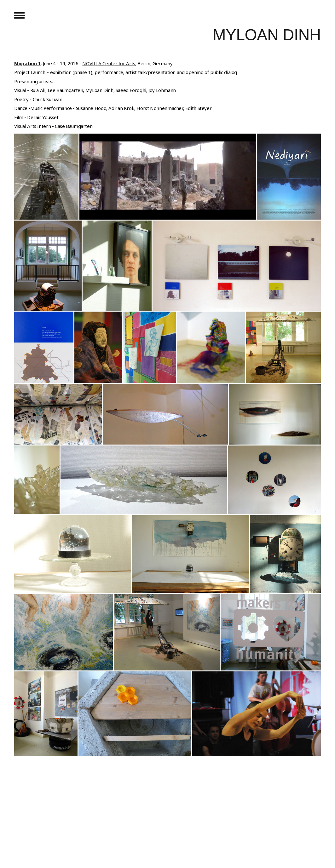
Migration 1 (27, 63)
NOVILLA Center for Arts (109, 63)
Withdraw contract (38, 851)
